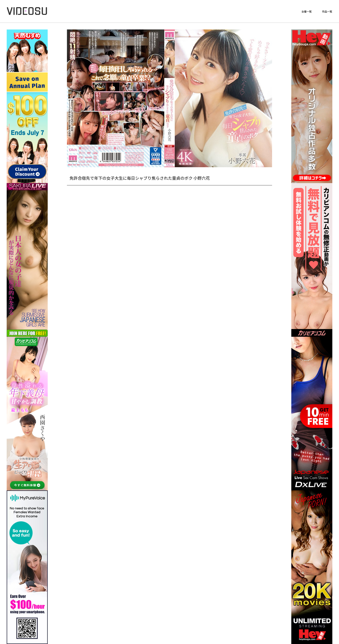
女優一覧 (307, 12)
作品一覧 (327, 12)
